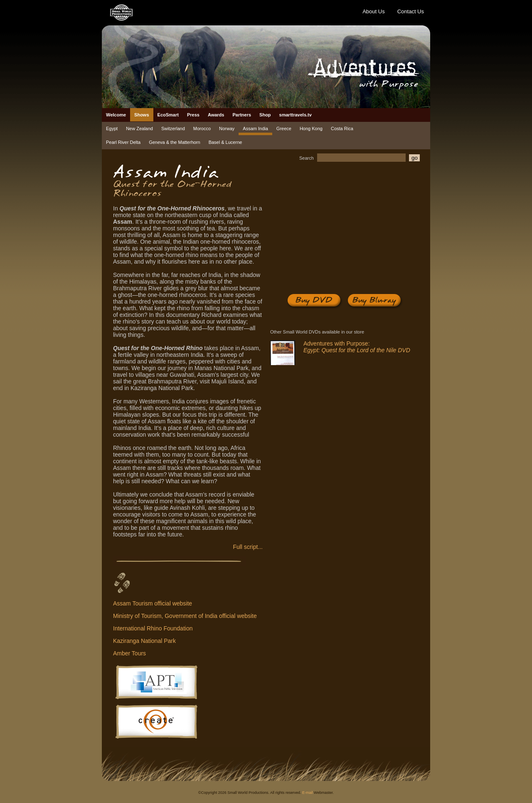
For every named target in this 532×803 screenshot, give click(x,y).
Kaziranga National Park (144, 641)
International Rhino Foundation (153, 628)
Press (193, 115)
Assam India (255, 128)
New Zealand (139, 128)
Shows (142, 115)
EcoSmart (168, 115)
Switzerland (173, 128)
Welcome (116, 115)
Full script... (248, 547)
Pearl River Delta (123, 142)
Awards (216, 115)
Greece (284, 128)
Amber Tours (129, 653)
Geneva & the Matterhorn (175, 142)
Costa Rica (342, 128)
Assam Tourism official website (153, 603)
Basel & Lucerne (225, 142)
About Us (373, 11)
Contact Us (411, 11)
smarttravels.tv (296, 115)
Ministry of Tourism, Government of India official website (185, 616)
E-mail (308, 793)
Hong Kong (311, 128)
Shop (265, 115)
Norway (227, 128)
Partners (242, 115)
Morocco (202, 128)
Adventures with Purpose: (357, 347)
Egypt (112, 128)
